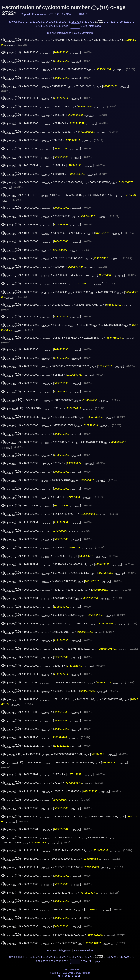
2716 (58, 22)
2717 (65, 22)
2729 (45, 26)
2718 (72, 22)
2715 (52, 22)
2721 (91, 22)
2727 (133, 22)
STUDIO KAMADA (60, 14)
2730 (52, 26)
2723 (107, 22)
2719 (78, 22)
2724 (113, 22)
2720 (85, 22)
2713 (39, 22)
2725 (120, 22)
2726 (126, 22)
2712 (32, 22)
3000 (84, 26)
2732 (65, 26)
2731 (58, 26)
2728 (39, 26)
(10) (11, 40)
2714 (45, 22)
